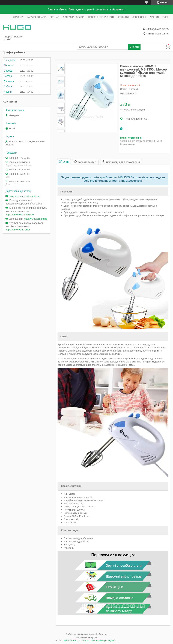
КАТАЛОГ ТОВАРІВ (36, 17)
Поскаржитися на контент (77, 641)
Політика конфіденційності (104, 641)
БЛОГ (166, 17)
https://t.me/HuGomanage (20, 215)
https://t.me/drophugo (36, 219)
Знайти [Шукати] (134, 47)
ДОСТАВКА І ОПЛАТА (74, 17)
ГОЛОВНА (18, 17)
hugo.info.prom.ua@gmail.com (24, 196)
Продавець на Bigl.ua (86, 637)
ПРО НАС (55, 17)
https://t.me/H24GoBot (18, 230)
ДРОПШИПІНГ (140, 17)
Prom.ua (103, 634)
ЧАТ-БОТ (155, 17)
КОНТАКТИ (123, 17)
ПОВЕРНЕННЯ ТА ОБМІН (101, 17)
